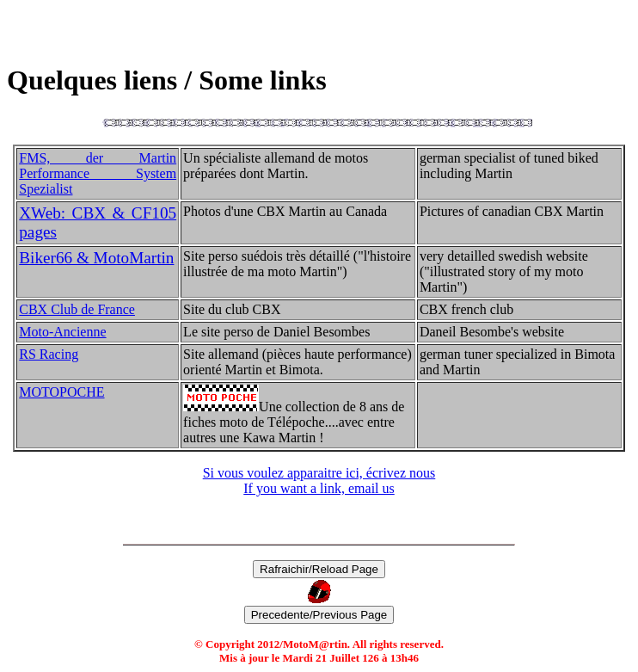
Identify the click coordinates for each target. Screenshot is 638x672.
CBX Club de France (77, 309)
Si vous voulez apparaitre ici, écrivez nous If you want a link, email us (319, 481)
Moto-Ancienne (62, 332)
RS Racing (49, 354)
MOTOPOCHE (61, 392)
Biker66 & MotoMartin (96, 258)
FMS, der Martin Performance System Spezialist (98, 173)
